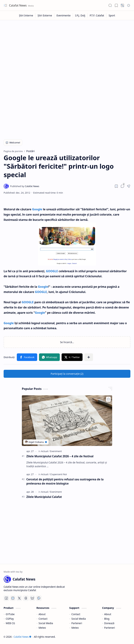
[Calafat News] (25, 186)
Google (37, 209)
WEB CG (10, 623)
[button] (5, 5)
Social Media (46, 623)
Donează (109, 623)
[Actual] (45, 451)
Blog (107, 619)
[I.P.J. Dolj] (80, 15)
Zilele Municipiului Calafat (44, 497)
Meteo (42, 628)
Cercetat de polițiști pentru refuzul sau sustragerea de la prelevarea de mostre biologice (65, 481)
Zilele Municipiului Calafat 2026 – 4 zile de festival (60, 456)
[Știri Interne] (26, 15)
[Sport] (112, 15)
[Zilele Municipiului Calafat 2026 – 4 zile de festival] (67, 421)
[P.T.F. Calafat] (97, 15)
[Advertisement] (67, 49)
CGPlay (10, 619)
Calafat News (18, 5)
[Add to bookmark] (108, 399)
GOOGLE (52, 271)
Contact (43, 619)
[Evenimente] (64, 15)
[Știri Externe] (45, 15)
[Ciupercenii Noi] (58, 474)
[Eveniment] (56, 451)
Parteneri (77, 623)
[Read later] (116, 186)
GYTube (10, 614)
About (42, 614)
